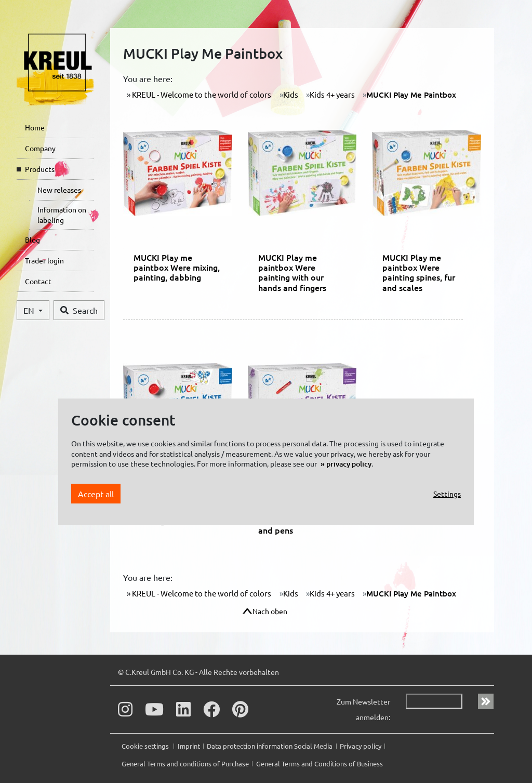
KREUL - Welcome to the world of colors (201, 94)
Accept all (96, 494)
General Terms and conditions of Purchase (185, 764)
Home (35, 127)
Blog (32, 240)
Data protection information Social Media (270, 746)
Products (40, 169)
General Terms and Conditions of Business (320, 764)
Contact (38, 281)
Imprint (189, 746)
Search (79, 310)
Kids (291, 94)
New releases (59, 190)
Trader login (44, 260)
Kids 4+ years (332, 94)
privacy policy (349, 464)
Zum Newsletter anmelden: (363, 709)
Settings (447, 494)
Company (40, 148)
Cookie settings (146, 746)
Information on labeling (62, 215)
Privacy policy (361, 746)
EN (30, 310)
